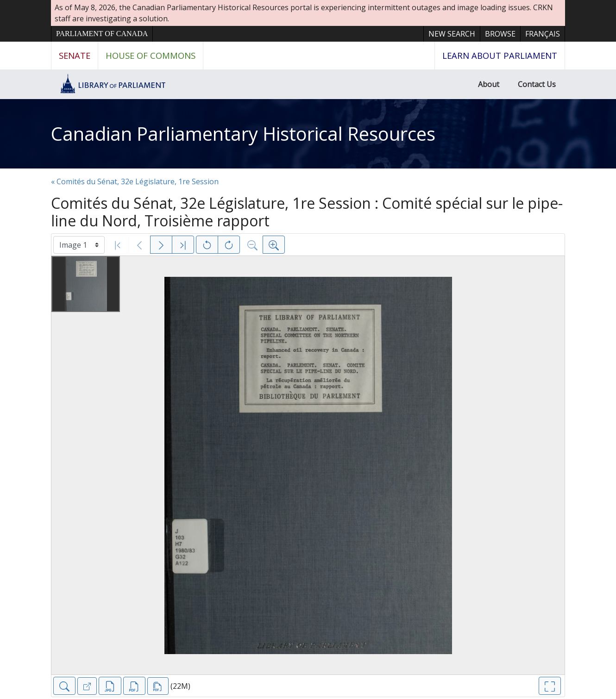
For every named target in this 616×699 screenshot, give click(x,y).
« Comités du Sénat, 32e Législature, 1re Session (135, 181)
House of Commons (151, 55)
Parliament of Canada (102, 34)
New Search (452, 34)
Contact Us (537, 84)
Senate (75, 55)
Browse (500, 34)
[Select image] (79, 245)
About (489, 84)
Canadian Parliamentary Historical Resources (243, 134)
